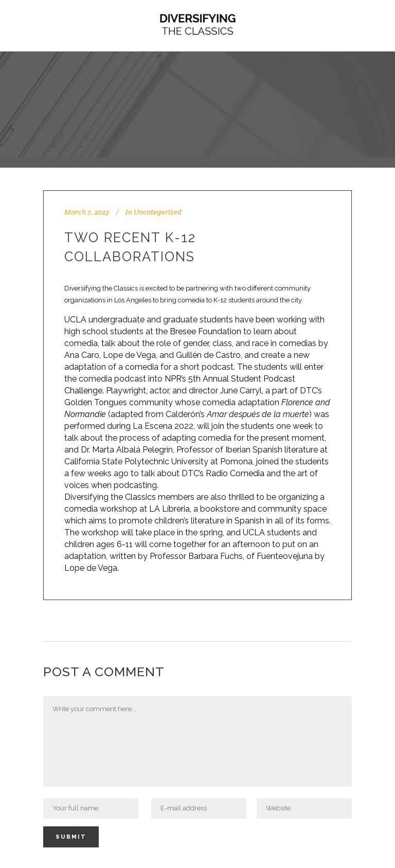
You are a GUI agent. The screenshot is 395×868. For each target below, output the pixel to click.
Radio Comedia (234, 473)
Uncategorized (158, 212)
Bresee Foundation (205, 331)
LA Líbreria (169, 509)
